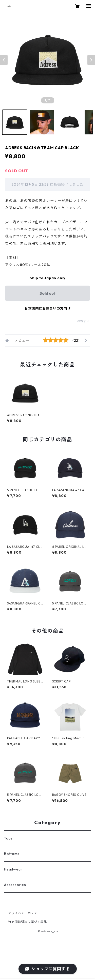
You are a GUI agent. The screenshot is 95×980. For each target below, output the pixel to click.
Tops (8, 838)
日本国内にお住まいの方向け (48, 308)
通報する (83, 321)
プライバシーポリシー (24, 913)
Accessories (15, 885)
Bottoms (12, 854)
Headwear (13, 869)
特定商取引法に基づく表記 (28, 922)
